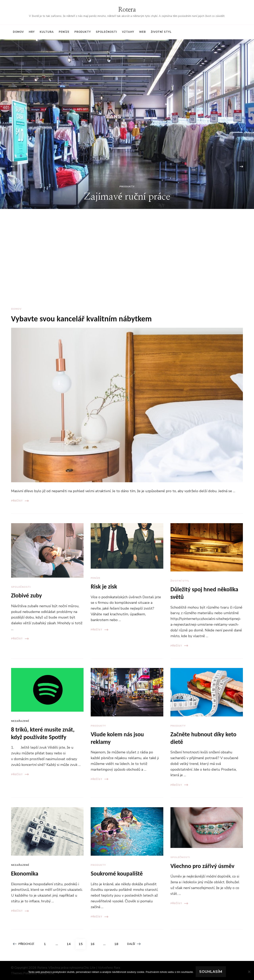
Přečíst (20, 501)
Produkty (83, 32)
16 (94, 943)
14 (70, 943)
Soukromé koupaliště (117, 873)
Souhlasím (211, 972)
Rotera (127, 10)
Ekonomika (25, 873)
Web (142, 32)
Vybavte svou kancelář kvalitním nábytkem (81, 319)
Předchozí (23, 944)
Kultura (47, 32)
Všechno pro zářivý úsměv (202, 866)
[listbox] (127, 166)
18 (118, 943)
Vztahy (128, 32)
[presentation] (13, 166)
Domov (18, 32)
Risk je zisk (104, 586)
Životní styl (161, 32)
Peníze (64, 32)
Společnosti (106, 32)
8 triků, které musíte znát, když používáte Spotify (43, 733)
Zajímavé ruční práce (127, 197)
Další (134, 944)
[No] (249, 972)
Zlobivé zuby (26, 595)
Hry (32, 32)
